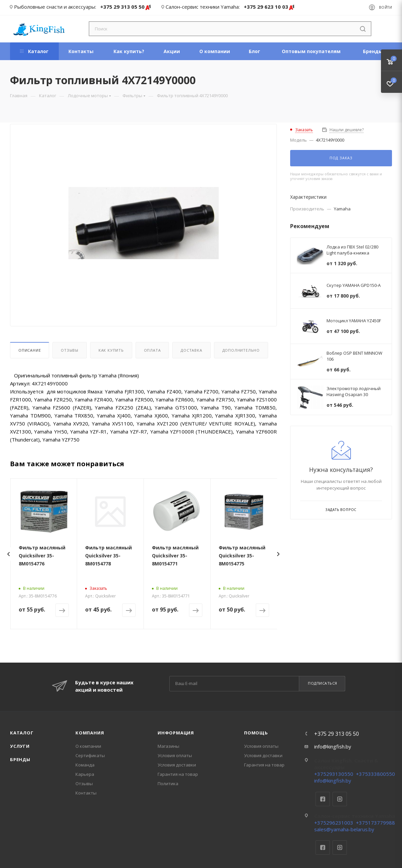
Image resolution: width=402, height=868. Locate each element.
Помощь (256, 733)
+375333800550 (375, 774)
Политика (168, 784)
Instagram (340, 799)
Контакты (86, 793)
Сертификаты (90, 755)
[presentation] (8, 554)
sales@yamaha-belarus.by (344, 829)
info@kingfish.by (333, 746)
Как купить (111, 350)
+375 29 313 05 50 (126, 7)
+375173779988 (375, 823)
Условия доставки (177, 765)
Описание (30, 350)
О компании (88, 746)
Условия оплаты (175, 755)
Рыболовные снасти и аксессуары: (55, 7)
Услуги (20, 746)
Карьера (85, 774)
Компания (90, 733)
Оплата (152, 350)
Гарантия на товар (178, 774)
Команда (85, 765)
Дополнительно (241, 350)
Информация (176, 733)
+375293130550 (334, 774)
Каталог (22, 733)
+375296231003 (334, 823)
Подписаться (323, 683)
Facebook (323, 799)
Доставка (191, 350)
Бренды (20, 759)
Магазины (168, 746)
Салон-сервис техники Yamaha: (203, 7)
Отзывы (70, 350)
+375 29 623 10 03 (269, 7)
